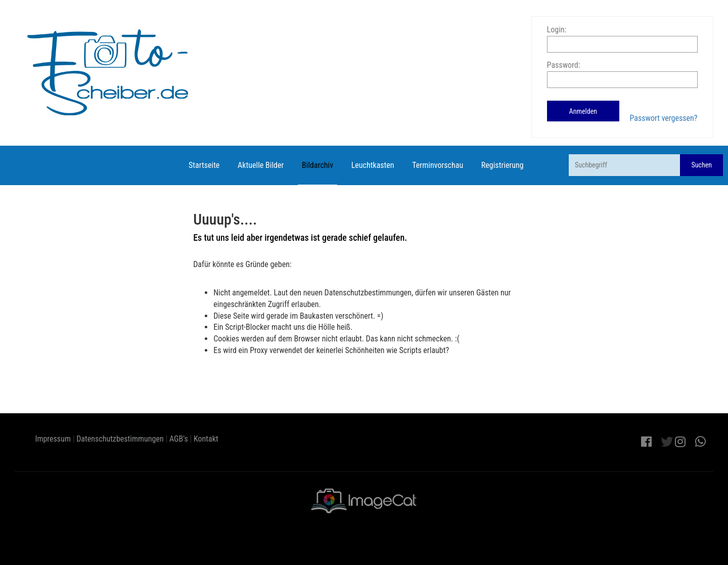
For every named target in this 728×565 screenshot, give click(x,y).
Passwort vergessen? (663, 118)
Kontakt (206, 439)
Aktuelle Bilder (261, 165)
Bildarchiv (317, 165)
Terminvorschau (438, 165)
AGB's (179, 439)
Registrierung (503, 165)
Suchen (701, 165)
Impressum (53, 439)
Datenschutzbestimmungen (120, 439)
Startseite (204, 165)
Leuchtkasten (373, 165)
